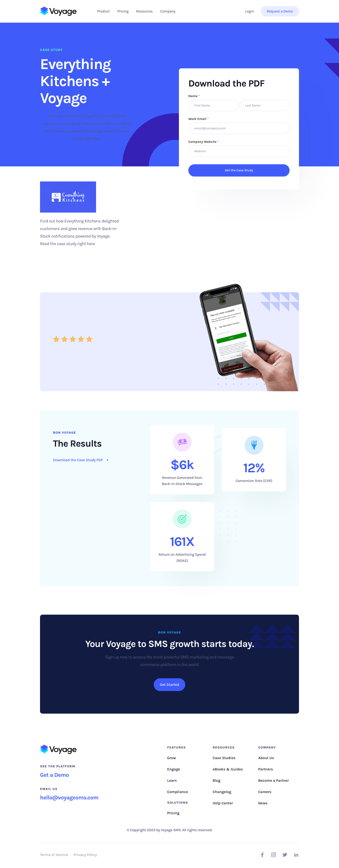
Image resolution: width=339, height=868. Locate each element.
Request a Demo (280, 11)
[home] (58, 11)
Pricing (123, 11)
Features (176, 747)
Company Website (204, 142)
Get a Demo (54, 775)
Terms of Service (54, 855)
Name (194, 96)
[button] (103, 11)
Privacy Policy (85, 855)
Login (250, 11)
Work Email (198, 119)
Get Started (169, 685)
